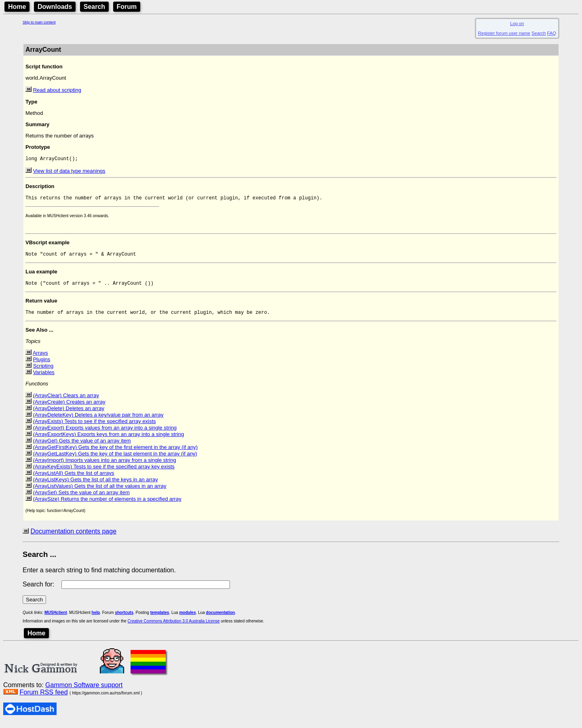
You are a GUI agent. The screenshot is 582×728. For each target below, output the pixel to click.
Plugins (42, 364)
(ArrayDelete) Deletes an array (69, 413)
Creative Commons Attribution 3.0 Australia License (174, 626)
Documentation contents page (73, 536)
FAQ (552, 33)
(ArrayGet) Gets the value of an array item (82, 445)
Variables (44, 377)
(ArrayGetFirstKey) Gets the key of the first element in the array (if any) (115, 452)
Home (17, 7)
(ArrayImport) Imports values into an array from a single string (105, 465)
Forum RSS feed (43, 697)
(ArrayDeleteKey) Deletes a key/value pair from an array (98, 420)
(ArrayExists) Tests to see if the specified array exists (95, 426)
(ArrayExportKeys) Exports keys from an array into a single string (109, 439)
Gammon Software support (84, 690)
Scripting (43, 371)
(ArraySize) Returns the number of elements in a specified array (107, 504)
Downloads (55, 7)
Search (94, 7)
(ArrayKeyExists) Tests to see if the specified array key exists (104, 471)
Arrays (40, 358)
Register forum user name (504, 33)
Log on (517, 23)
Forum (127, 7)
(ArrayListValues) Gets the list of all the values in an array (100, 491)
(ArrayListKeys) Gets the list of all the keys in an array (96, 484)
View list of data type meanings (69, 172)
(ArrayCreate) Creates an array (69, 407)
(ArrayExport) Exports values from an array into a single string (105, 433)
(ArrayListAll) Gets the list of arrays (74, 478)
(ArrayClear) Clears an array (66, 400)
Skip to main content (39, 22)
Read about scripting (57, 90)
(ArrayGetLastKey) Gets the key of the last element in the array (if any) (115, 458)
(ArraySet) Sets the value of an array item (81, 497)
